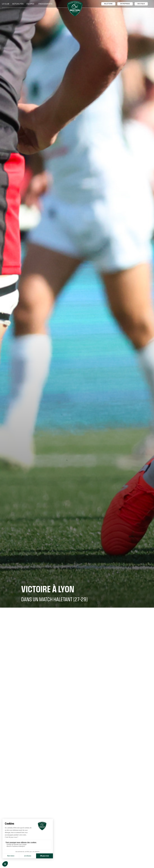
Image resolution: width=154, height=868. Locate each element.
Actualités (18, 4)
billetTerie (108, 4)
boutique (141, 4)
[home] (75, 9)
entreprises (125, 4)
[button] (6, 4)
